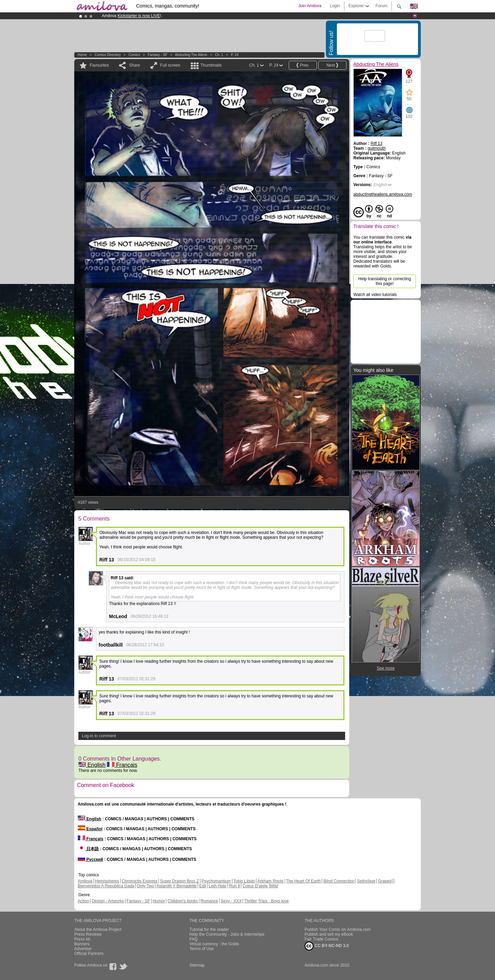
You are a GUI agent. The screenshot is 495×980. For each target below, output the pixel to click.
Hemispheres (107, 881)
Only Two (145, 886)
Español (90, 829)
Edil (203, 886)
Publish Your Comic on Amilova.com (338, 930)
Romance (209, 901)
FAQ (194, 939)
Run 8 (234, 886)
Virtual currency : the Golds (214, 944)
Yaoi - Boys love (274, 901)
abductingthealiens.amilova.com (383, 194)
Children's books (183, 901)
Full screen (170, 65)
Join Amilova (310, 6)
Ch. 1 (219, 55)
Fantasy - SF (158, 55)
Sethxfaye (366, 881)
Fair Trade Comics (321, 939)
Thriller (251, 901)
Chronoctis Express (140, 881)
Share (134, 65)
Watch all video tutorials (375, 295)
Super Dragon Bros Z (179, 881)
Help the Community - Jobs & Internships (227, 934)
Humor (159, 901)
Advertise (83, 949)
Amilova (85, 881)
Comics (134, 55)
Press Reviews (88, 934)
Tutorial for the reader (209, 930)
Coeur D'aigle (256, 886)
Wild (274, 886)
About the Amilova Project (98, 930)
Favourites (99, 65)
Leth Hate (218, 886)
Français (122, 765)
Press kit (82, 939)
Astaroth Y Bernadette (177, 886)
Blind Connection (339, 881)
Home (82, 55)
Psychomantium (216, 881)
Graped (385, 881)
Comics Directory (108, 55)
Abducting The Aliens (191, 55)
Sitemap (197, 965)
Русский (90, 859)
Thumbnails (211, 65)
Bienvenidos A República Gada (106, 886)
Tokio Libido (244, 881)
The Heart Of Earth (303, 881)
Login (335, 6)
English (92, 765)
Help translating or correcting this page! (384, 281)
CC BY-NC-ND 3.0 (327, 946)
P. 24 (235, 55)
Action (83, 901)
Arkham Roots (271, 881)
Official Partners (89, 954)
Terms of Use (202, 949)
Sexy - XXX (231, 901)
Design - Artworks (108, 901)
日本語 (88, 849)
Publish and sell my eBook (329, 934)
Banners (82, 944)
